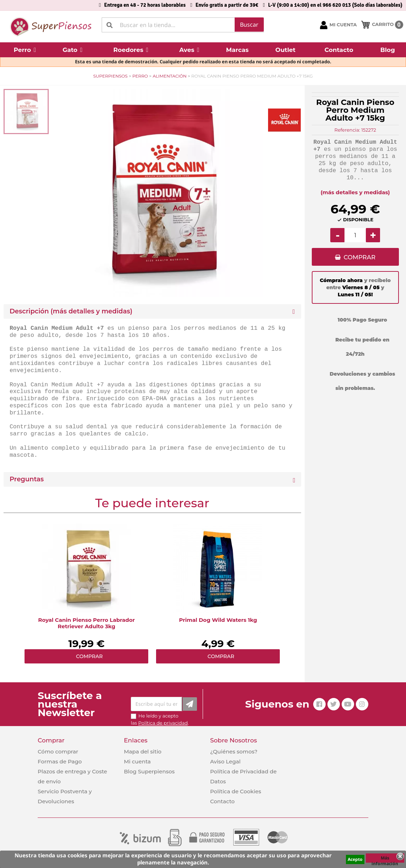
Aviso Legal (225, 761)
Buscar (249, 25)
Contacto (222, 801)
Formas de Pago (60, 761)
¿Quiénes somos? (234, 751)
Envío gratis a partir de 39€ (227, 5)
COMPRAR (360, 257)
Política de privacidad (163, 723)
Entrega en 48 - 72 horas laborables (145, 5)
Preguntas (27, 479)
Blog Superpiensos (149, 771)
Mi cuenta (137, 761)
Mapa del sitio (143, 751)
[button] (25, 50)
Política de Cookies (236, 791)
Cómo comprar (58, 751)
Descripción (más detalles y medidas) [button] (71, 311)
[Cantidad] (355, 235)
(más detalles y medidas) (355, 192)
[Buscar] (183, 25)
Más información (385, 859)
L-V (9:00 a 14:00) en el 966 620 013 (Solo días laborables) (335, 5)
